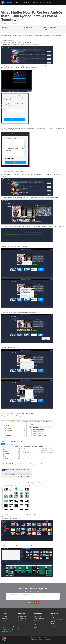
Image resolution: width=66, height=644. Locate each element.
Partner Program (21, 624)
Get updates (49, 30)
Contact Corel (21, 630)
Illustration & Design (6, 622)
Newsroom (20, 620)
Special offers (5, 618)
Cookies (45, 638)
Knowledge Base (57, 7)
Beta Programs (37, 628)
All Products (4, 616)
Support (49, 2)
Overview (49, 7)
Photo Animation (5, 628)
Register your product (39, 618)
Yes (30, 603)
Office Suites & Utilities (7, 632)
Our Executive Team (22, 618)
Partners (42, 2)
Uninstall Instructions (39, 626)
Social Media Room (55, 630)
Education (36, 620)
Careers (20, 622)
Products (18, 2)
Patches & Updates (38, 616)
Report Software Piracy (39, 624)
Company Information (23, 616)
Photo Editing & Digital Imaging (8, 626)
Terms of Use (33, 638)
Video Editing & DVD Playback (8, 630)
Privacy (40, 638)
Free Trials (35, 2)
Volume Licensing (38, 622)
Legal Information (22, 626)
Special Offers (26, 2)
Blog (63, 7)
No (36, 603)
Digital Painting (5, 624)
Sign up (52, 624)
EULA (19, 628)
